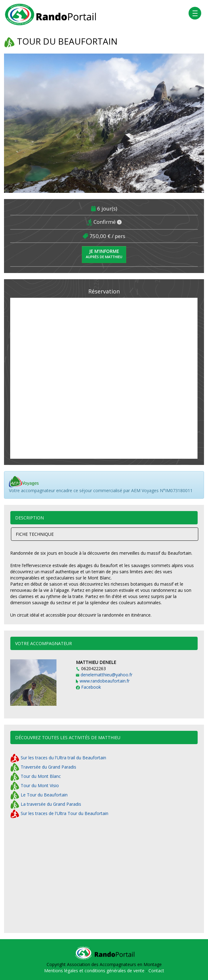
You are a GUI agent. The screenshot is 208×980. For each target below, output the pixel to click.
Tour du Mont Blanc (35, 776)
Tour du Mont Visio (35, 785)
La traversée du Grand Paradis (46, 804)
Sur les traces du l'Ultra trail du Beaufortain (58, 758)
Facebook (88, 687)
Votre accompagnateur (44, 643)
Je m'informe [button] (104, 254)
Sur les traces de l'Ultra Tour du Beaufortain (59, 813)
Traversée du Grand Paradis (43, 767)
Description (29, 518)
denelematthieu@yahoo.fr (104, 675)
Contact (156, 971)
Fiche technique (35, 534)
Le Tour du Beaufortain (39, 795)
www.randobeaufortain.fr (103, 681)
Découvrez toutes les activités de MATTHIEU (68, 737)
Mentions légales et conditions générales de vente (95, 971)
